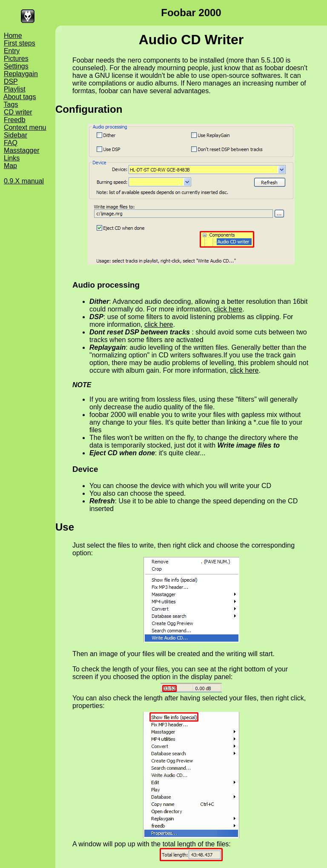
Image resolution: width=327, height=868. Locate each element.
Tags (11, 104)
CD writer (18, 112)
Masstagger (22, 150)
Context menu (25, 127)
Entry (12, 51)
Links (12, 158)
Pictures (16, 59)
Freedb (15, 120)
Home (13, 36)
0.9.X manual (24, 181)
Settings (16, 66)
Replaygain (21, 74)
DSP (11, 81)
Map (10, 166)
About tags (20, 97)
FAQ (11, 143)
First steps (20, 43)
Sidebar (16, 135)
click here (228, 309)
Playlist (15, 89)
